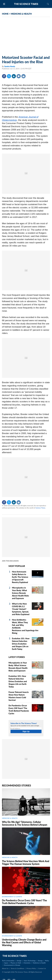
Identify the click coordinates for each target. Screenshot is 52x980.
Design (19, 961)
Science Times (40, 508)
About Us (5, 968)
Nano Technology (30, 961)
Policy (47, 961)
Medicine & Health (39, 963)
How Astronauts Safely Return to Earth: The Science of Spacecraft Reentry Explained (20, 577)
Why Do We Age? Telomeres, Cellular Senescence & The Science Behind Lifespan (25, 823)
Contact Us (42, 968)
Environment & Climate (12, 965)
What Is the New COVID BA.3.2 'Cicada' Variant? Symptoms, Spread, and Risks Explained (21, 609)
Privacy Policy (31, 968)
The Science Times (26, 4)
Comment (19, 76)
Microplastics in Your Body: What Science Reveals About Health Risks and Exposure (20, 593)
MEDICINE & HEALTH (21, 14)
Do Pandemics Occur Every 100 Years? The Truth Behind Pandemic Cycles (24, 902)
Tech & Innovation (8, 961)
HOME (5, 14)
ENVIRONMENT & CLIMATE (12, 897)
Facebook (4, 76)
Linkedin (14, 76)
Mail (24, 76)
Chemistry (27, 963)
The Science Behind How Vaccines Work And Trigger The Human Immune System (26, 863)
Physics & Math (16, 963)
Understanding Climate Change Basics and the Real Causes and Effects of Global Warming (24, 942)
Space (6, 963)
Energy (40, 961)
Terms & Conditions (17, 968)
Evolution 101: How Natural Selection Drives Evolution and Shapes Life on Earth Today (21, 644)
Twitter (9, 76)
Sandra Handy (10, 66)
